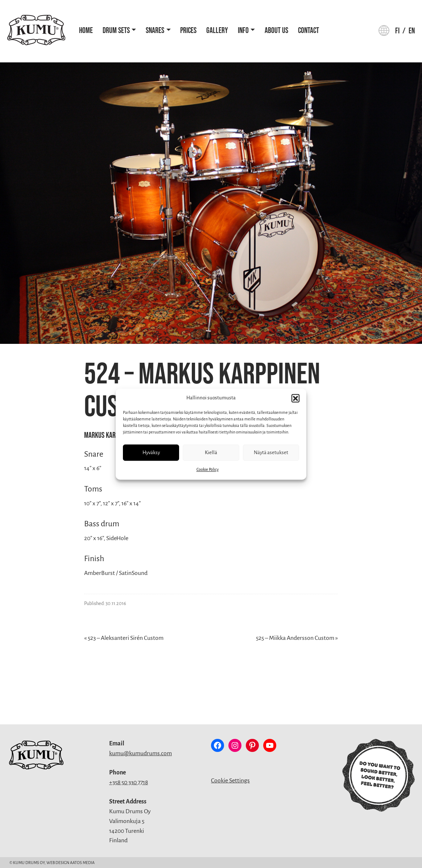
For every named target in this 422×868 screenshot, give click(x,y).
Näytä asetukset (271, 452)
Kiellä (211, 452)
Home (86, 31)
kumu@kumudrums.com (140, 753)
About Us (276, 31)
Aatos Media (82, 863)
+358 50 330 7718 (129, 782)
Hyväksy (151, 452)
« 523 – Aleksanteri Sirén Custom (124, 638)
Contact (309, 31)
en (412, 31)
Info (243, 31)
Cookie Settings (230, 781)
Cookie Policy (208, 469)
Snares (155, 31)
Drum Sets (116, 31)
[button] (295, 398)
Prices (188, 31)
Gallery (217, 31)
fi (397, 31)
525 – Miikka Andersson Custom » (297, 638)
